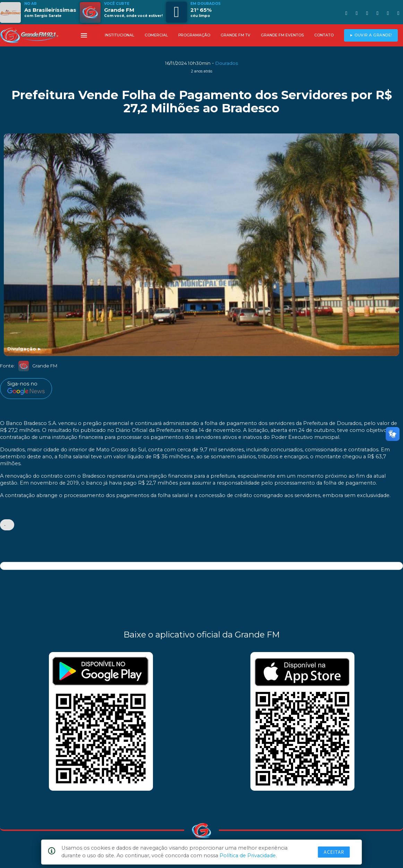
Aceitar (334, 852)
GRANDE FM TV (235, 35)
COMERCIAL (156, 35)
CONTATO (324, 35)
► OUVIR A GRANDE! (371, 35)
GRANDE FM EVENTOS (282, 35)
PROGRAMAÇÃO (194, 35)
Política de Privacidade (248, 856)
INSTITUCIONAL (119, 35)
